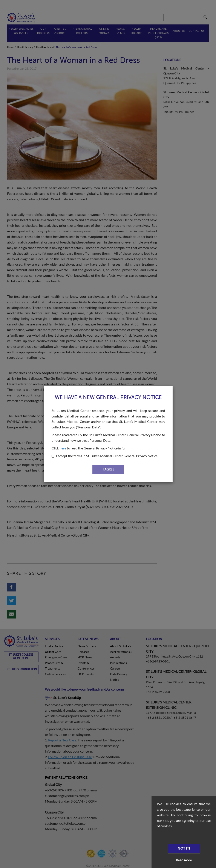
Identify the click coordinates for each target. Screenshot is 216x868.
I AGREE (108, 470)
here (63, 448)
